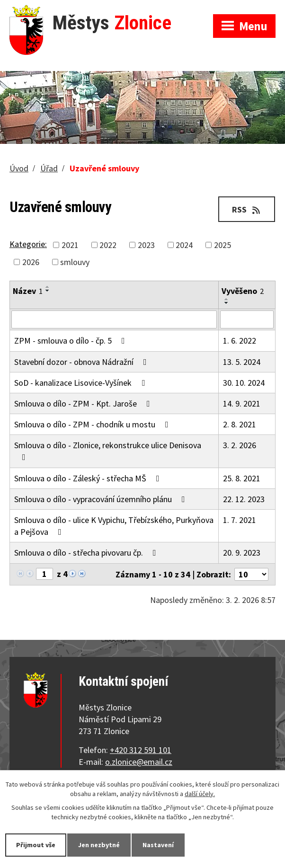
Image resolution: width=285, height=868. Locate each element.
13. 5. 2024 (242, 362)
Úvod (19, 168)
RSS (247, 209)
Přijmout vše (36, 845)
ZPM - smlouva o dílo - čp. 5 (71, 341)
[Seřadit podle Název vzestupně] (48, 287)
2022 (108, 245)
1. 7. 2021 (240, 520)
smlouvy (75, 262)
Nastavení (158, 845)
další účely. (200, 794)
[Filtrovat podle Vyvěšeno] (247, 319)
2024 (184, 245)
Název (28, 291)
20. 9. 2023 (242, 553)
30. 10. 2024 (244, 383)
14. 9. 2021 (242, 403)
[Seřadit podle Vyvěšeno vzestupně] (227, 299)
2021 (70, 245)
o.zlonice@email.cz (139, 762)
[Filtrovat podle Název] (114, 319)
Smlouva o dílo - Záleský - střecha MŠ (89, 478)
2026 (31, 262)
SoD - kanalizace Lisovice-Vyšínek (81, 383)
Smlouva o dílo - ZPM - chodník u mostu (93, 424)
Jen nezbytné (99, 845)
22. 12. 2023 (244, 499)
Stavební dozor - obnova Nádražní (82, 362)
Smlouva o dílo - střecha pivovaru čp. (87, 553)
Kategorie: (28, 244)
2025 (223, 245)
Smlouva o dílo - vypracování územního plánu (102, 499)
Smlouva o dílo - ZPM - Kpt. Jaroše (84, 403)
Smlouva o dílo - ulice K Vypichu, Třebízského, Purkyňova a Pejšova (114, 526)
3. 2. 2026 (240, 445)
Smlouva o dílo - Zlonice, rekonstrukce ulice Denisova (108, 451)
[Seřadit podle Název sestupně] (48, 291)
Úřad (49, 168)
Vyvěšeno (243, 291)
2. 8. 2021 (240, 424)
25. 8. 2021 (242, 478)
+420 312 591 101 (141, 750)
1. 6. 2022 (240, 341)
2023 (146, 245)
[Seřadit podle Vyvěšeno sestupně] (227, 303)
